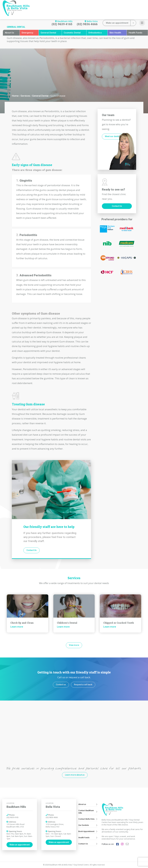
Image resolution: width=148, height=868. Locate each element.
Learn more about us (75, 775)
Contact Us (32, 550)
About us (88, 804)
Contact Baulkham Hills (88, 812)
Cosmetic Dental (72, 33)
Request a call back (83, 685)
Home (15, 96)
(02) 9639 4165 (62, 24)
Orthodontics (95, 33)
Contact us (61, 685)
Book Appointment (88, 831)
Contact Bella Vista (88, 819)
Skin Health (115, 33)
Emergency (27, 33)
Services (25, 96)
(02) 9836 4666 (87, 24)
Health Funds (135, 33)
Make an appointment (20, 845)
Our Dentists (88, 825)
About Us (9, 33)
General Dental (48, 33)
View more (74, 645)
